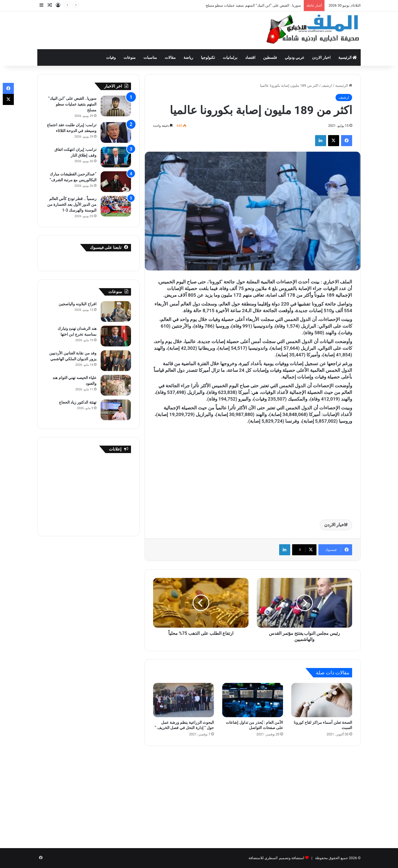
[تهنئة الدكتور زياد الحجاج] (116, 410)
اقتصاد (250, 57)
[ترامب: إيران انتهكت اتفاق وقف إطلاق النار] (116, 157)
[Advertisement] (144, 29)
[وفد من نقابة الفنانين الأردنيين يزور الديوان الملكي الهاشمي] (116, 361)
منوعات (130, 57)
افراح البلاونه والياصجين (78, 304)
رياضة (188, 57)
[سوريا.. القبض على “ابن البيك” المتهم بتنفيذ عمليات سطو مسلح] (116, 106)
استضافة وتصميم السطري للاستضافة (276, 858)
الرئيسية (348, 57)
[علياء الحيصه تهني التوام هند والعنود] (116, 385)
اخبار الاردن (321, 57)
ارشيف (327, 86)
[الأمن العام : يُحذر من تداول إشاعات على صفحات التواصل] (253, 700)
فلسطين (270, 57)
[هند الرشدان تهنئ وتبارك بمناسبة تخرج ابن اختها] (116, 336)
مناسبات (150, 57)
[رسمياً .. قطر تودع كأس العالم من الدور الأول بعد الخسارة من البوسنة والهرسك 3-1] (116, 206)
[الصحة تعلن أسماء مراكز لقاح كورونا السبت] (322, 700)
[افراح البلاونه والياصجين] (116, 311)
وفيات (111, 57)
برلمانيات (230, 57)
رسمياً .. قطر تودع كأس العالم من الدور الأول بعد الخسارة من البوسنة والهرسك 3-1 (72, 204)
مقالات (170, 57)
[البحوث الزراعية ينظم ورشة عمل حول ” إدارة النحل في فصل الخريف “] (184, 700)
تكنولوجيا (208, 57)
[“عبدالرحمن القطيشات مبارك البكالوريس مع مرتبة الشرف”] (116, 182)
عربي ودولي (294, 57)
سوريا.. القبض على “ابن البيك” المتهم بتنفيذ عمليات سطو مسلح (253, 5)
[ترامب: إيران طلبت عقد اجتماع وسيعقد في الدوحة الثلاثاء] (116, 132)
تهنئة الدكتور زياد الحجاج (78, 402)
